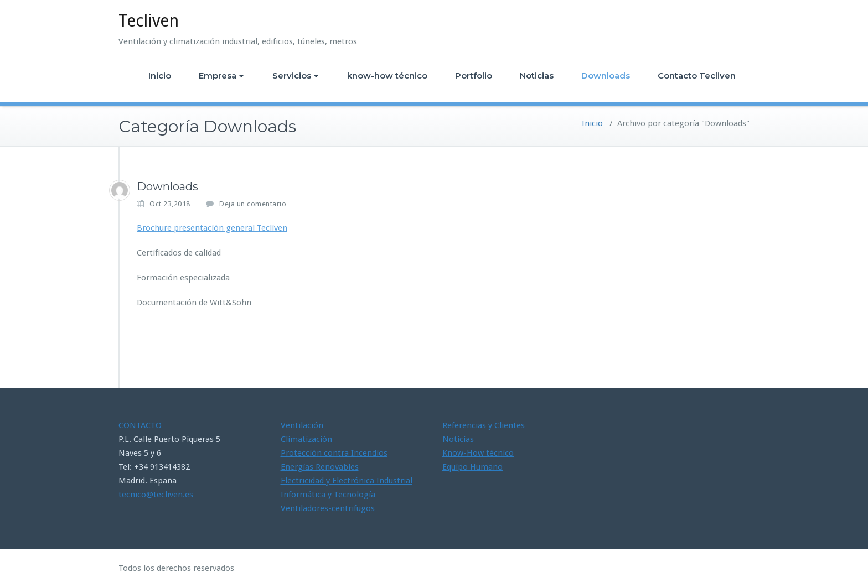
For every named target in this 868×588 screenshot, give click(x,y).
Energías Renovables (320, 467)
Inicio (160, 76)
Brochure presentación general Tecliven (212, 228)
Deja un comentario (253, 204)
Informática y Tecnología (328, 495)
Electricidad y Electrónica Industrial (347, 481)
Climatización (306, 439)
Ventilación (302, 425)
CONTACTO (140, 425)
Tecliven (149, 21)
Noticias (537, 76)
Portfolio (474, 76)
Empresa (221, 76)
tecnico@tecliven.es (156, 495)
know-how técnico (387, 76)
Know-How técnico (478, 453)
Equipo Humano (472, 467)
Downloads (606, 76)
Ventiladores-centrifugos (328, 508)
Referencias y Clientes (484, 425)
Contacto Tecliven (697, 76)
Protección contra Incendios (334, 453)
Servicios (295, 76)
